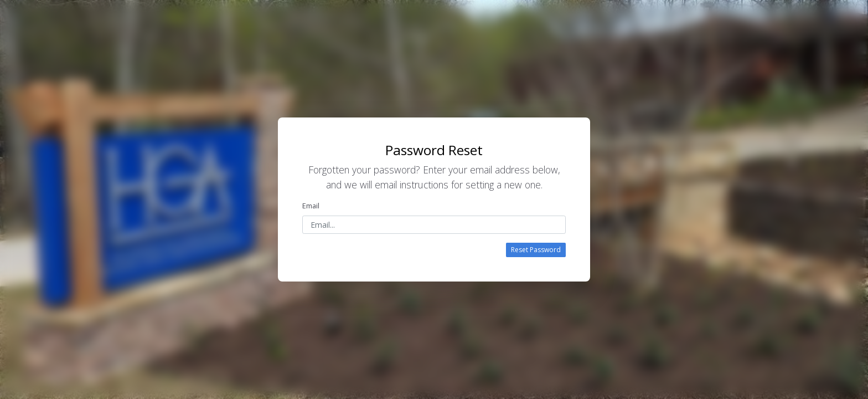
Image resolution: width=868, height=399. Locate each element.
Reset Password (536, 250)
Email (311, 206)
